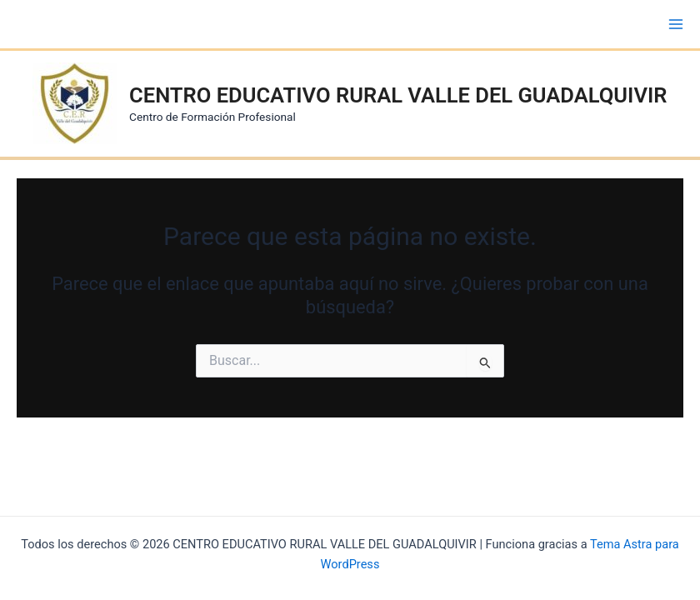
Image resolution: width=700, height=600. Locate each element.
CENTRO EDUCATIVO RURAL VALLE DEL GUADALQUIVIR (398, 95)
